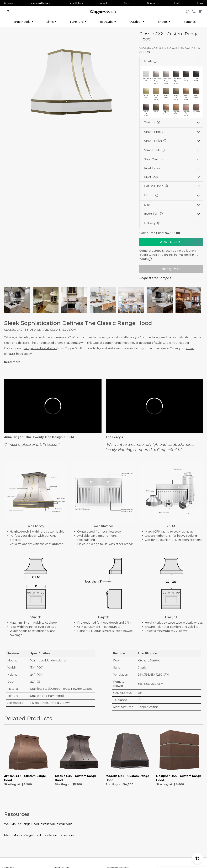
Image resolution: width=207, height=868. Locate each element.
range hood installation (40, 348)
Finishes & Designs (40, 3)
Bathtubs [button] (107, 22)
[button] (8, 11)
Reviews (8, 3)
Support (152, 3)
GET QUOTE (171, 269)
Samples (190, 22)
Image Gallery (75, 3)
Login (200, 3)
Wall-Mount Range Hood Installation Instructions (38, 824)
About (104, 3)
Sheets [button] (163, 22)
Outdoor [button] (136, 22)
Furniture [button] (77, 22)
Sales (127, 3)
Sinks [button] (50, 22)
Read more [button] (12, 362)
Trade (177, 3)
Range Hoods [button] (21, 22)
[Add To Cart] (171, 242)
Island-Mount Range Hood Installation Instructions (39, 835)
